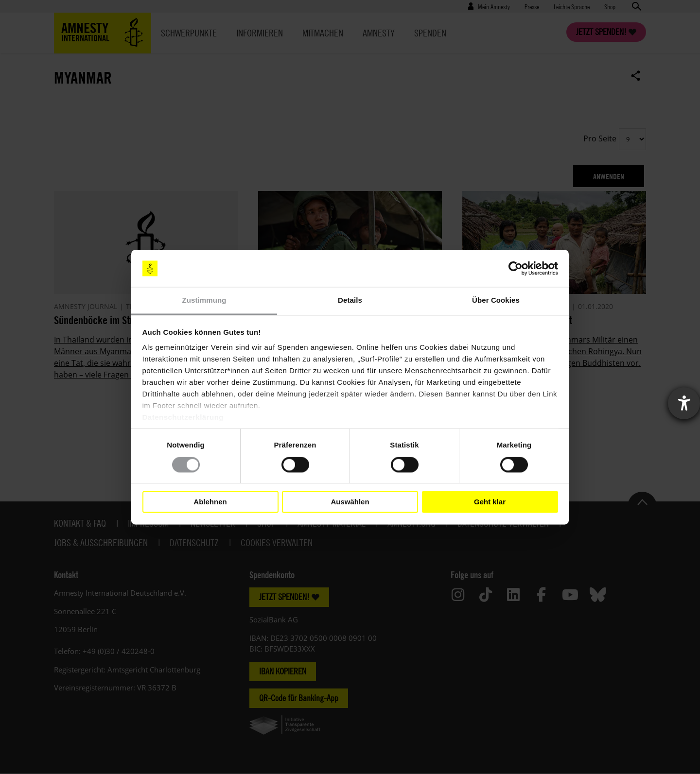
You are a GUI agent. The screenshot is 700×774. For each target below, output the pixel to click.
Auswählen (350, 502)
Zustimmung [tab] (204, 301)
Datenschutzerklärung (183, 418)
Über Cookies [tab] (496, 301)
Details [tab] (350, 301)
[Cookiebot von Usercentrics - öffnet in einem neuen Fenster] (516, 268)
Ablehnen (210, 502)
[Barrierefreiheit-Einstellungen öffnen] (684, 403)
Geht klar (490, 502)
